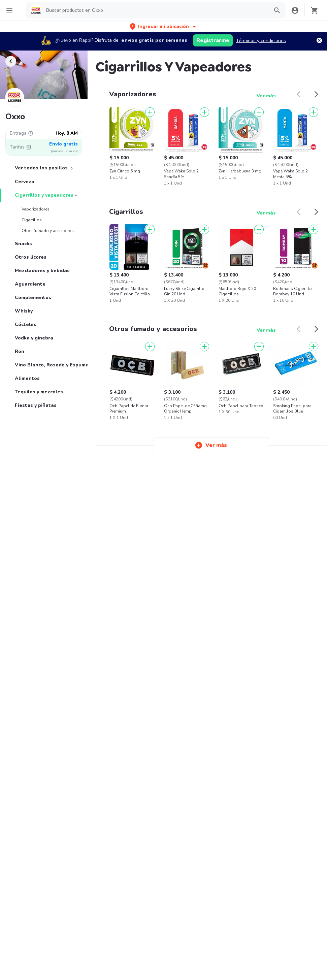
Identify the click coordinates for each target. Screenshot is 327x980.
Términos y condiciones (261, 41)
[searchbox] (155, 10)
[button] (163, 26)
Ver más (266, 96)
